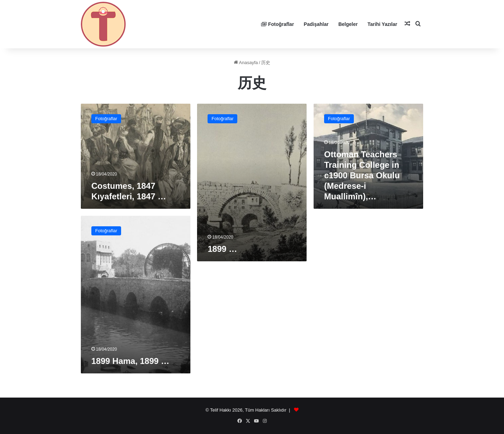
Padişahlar (316, 24)
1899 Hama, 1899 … (130, 361)
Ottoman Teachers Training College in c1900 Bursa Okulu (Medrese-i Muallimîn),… (362, 175)
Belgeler (348, 24)
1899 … (222, 249)
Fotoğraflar (278, 24)
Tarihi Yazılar (382, 24)
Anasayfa (246, 63)
